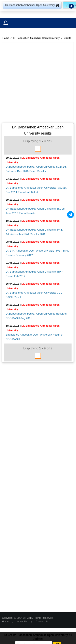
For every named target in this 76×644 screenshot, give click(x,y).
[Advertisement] (38, 81)
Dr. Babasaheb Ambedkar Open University (36, 38)
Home (6, 38)
